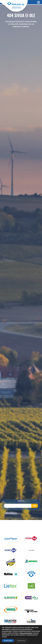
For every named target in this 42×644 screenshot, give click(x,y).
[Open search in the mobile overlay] (21, 506)
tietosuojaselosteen (26, 633)
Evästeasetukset (21, 641)
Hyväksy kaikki (8, 641)
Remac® (31, 550)
